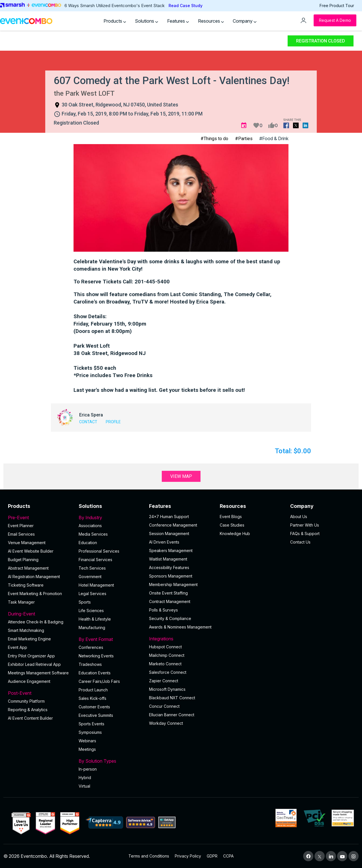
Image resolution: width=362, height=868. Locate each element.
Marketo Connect (165, 664)
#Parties (244, 139)
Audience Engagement (29, 681)
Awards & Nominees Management (180, 627)
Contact (88, 422)
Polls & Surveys (163, 610)
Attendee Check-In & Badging (36, 622)
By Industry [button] (111, 518)
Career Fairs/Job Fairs (99, 681)
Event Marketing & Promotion (35, 594)
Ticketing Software (26, 585)
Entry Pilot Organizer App (31, 656)
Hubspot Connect (165, 647)
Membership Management (173, 584)
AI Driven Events (164, 542)
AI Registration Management (34, 577)
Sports (85, 602)
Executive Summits (96, 715)
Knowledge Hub (235, 534)
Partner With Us (305, 525)
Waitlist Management (168, 559)
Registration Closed (321, 41)
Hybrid (85, 778)
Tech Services (92, 568)
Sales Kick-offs (92, 698)
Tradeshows (90, 664)
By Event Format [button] (111, 639)
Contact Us (300, 542)
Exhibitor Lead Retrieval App (34, 664)
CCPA (228, 856)
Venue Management (27, 543)
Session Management (169, 534)
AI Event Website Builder (31, 551)
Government (90, 577)
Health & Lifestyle (95, 619)
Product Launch (93, 690)
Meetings (87, 749)
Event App (18, 647)
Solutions (146, 21)
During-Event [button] (40, 614)
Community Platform (26, 701)
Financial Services (95, 560)
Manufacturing (92, 628)
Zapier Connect (164, 681)
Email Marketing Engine (29, 639)
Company (245, 21)
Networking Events (96, 656)
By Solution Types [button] (111, 761)
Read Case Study (186, 6)
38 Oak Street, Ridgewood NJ (110, 353)
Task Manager (21, 602)
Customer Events (94, 707)
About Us (299, 517)
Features (178, 21)
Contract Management (170, 601)
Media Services (93, 534)
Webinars (87, 741)
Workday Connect (166, 723)
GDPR (212, 856)
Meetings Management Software (38, 673)
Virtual (84, 786)
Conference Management (173, 525)
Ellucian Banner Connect (172, 715)
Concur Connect (164, 706)
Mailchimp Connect (167, 655)
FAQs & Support (305, 534)
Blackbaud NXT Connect (172, 698)
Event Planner (21, 526)
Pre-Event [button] (40, 518)
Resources (211, 21)
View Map (181, 476)
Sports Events (91, 724)
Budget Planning (23, 560)
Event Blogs (231, 517)
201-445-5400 (152, 282)
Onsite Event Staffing (168, 593)
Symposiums (90, 732)
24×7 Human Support (169, 517)
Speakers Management (171, 550)
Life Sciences (91, 611)
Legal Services (92, 594)
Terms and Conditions (149, 856)
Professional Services (99, 551)
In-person (88, 769)
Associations (90, 526)
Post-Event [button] (40, 693)
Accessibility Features (169, 567)
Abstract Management (28, 568)
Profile (113, 422)
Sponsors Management (171, 576)
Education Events (95, 673)
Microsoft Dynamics (167, 689)
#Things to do (214, 139)
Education (88, 543)
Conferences (91, 647)
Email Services (21, 534)
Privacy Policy (188, 856)
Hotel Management (96, 585)
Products (115, 21)
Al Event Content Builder (30, 718)
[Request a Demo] (335, 20)
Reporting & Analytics (28, 710)
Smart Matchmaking (26, 630)
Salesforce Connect (168, 672)
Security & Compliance (170, 618)
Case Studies (232, 525)
